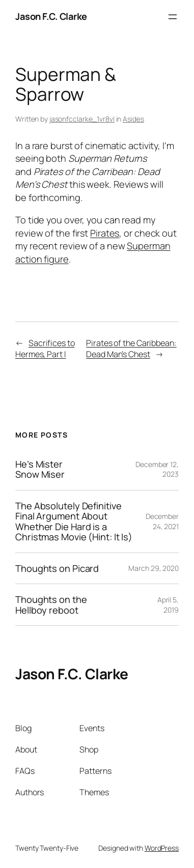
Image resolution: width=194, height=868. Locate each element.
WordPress (162, 848)
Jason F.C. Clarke (51, 16)
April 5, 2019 (168, 605)
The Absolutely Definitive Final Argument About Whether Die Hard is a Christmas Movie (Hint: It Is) (74, 522)
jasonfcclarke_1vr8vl (82, 119)
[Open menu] (173, 17)
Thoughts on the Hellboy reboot (51, 605)
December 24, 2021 (162, 521)
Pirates (105, 233)
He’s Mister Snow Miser (40, 469)
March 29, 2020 (154, 568)
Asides (133, 119)
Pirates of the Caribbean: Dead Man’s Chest (131, 349)
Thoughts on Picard (57, 569)
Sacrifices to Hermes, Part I (45, 349)
